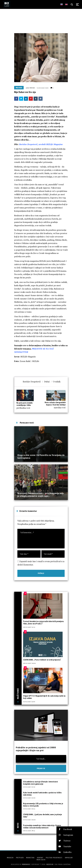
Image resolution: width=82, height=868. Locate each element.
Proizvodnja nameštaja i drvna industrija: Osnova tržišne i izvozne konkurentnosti (42, 826)
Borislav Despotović (32, 382)
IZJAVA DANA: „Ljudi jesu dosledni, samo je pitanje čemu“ (42, 816)
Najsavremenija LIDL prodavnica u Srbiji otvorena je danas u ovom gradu (43, 805)
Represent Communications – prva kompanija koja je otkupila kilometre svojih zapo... (40, 495)
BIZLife (32, 88)
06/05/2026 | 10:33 (29, 627)
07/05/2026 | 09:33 (29, 809)
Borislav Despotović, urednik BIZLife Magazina (41, 144)
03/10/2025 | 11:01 (43, 88)
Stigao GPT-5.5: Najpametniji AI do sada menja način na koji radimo (44, 697)
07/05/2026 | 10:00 (29, 798)
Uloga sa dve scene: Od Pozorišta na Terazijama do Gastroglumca (41, 456)
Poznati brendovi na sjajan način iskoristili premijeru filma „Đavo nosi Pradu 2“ (43, 622)
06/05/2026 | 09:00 (29, 663)
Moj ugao (19, 88)
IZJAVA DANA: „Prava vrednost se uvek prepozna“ (42, 660)
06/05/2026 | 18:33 (29, 830)
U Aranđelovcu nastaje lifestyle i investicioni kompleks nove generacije (40, 783)
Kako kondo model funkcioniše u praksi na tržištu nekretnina (42, 794)
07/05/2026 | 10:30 (29, 787)
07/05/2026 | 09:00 (29, 820)
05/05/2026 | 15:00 (29, 701)
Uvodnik (57, 382)
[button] (69, 829)
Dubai (47, 382)
